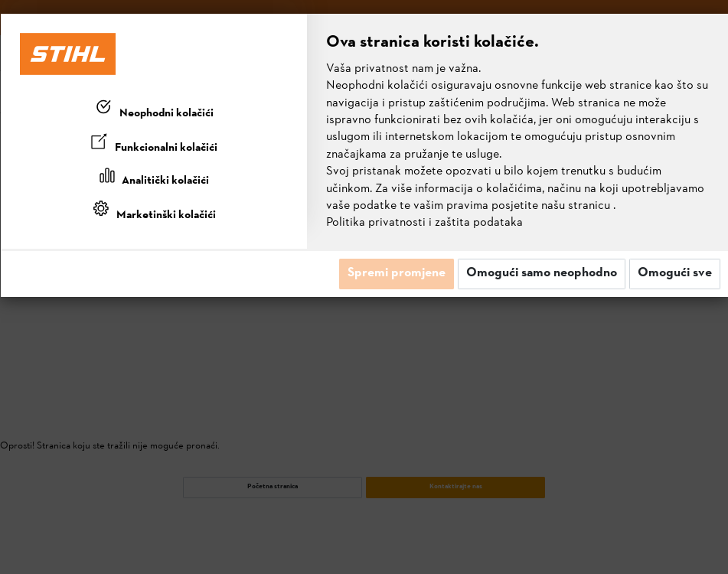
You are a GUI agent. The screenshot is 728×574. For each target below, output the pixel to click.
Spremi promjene (397, 273)
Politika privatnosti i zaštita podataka (424, 223)
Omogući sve (675, 273)
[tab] (154, 110)
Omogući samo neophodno (542, 273)
